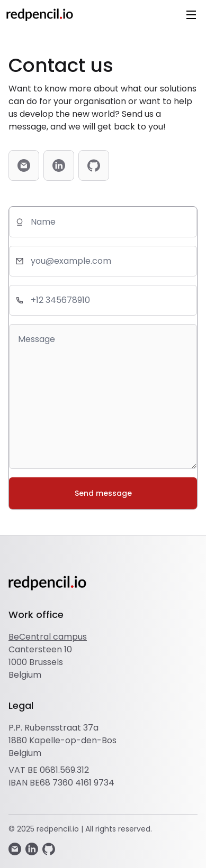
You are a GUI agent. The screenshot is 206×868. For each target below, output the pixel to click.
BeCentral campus (48, 637)
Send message (103, 493)
